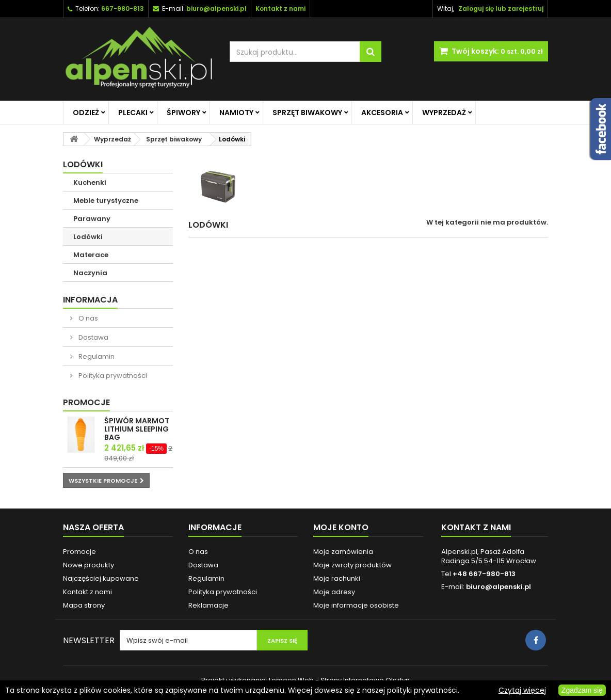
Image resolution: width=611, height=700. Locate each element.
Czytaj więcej (522, 690)
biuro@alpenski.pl (216, 9)
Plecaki (133, 113)
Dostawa (93, 337)
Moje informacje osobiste (356, 605)
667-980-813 (123, 9)
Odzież (86, 113)
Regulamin (96, 356)
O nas (87, 318)
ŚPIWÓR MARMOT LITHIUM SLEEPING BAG (137, 429)
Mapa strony (84, 605)
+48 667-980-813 (484, 574)
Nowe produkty (89, 565)
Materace (91, 255)
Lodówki (88, 237)
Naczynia (90, 273)
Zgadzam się (582, 690)
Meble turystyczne (106, 201)
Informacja (90, 300)
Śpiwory (183, 113)
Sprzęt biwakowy (307, 113)
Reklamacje (208, 605)
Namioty (236, 113)
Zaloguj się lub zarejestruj (501, 9)
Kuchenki (90, 182)
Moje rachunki (337, 578)
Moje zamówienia (343, 552)
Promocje (86, 402)
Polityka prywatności (112, 376)
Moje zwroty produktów (352, 565)
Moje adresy (334, 592)
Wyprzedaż (444, 113)
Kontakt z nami (87, 592)
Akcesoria (382, 113)
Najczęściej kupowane (101, 578)
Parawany (92, 219)
